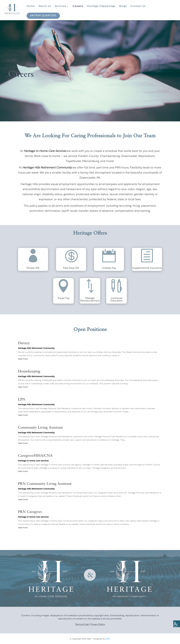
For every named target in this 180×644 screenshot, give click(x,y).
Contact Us (138, 6)
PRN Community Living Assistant (45, 484)
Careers (78, 6)
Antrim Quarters (43, 16)
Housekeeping (29, 371)
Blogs (123, 6)
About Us (45, 6)
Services (60, 6)
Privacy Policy (98, 624)
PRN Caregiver (30, 512)
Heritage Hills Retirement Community (36, 348)
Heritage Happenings (101, 6)
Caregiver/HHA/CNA (35, 456)
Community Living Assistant (40, 428)
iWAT (108, 639)
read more (23, 359)
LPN (22, 400)
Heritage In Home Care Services (33, 461)
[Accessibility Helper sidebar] (177, 624)
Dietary (24, 343)
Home (31, 6)
